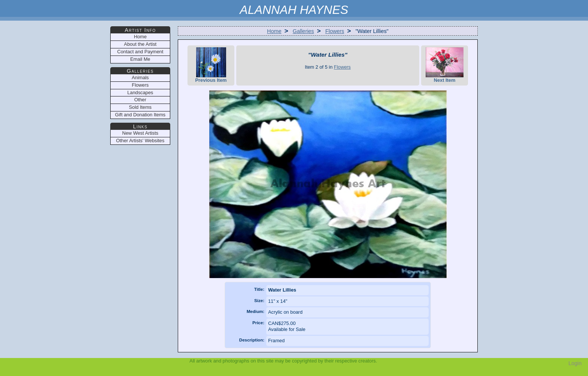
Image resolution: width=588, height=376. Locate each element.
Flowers (334, 31)
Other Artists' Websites (140, 141)
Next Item (445, 65)
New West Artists (140, 133)
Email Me (140, 59)
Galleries (304, 31)
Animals (140, 77)
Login (575, 363)
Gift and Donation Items (140, 115)
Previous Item (211, 65)
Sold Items (140, 107)
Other (140, 100)
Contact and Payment (140, 52)
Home (274, 31)
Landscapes (140, 92)
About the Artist (140, 44)
